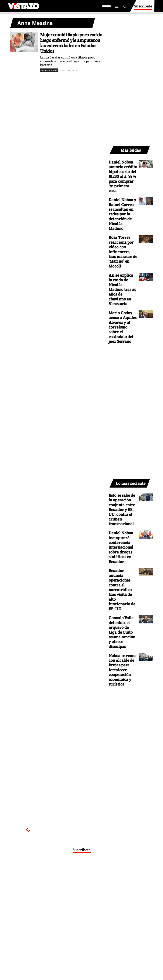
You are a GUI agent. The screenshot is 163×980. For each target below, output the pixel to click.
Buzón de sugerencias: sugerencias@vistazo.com (78, 910)
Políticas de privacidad (63, 902)
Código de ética (77, 906)
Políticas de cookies (94, 902)
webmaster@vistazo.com (77, 889)
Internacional (49, 70)
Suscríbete (143, 8)
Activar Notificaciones (81, 876)
